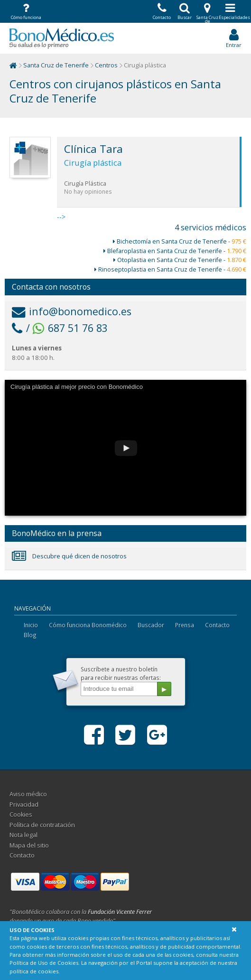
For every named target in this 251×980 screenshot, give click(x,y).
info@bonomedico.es (72, 311)
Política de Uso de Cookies (44, 963)
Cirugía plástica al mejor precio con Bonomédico (77, 387)
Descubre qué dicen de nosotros (69, 556)
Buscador (151, 625)
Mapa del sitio (29, 845)
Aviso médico (28, 794)
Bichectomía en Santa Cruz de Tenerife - (180, 241)
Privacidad (24, 805)
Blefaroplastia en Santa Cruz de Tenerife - (175, 251)
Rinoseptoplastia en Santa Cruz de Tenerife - (170, 269)
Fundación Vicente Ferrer (120, 912)
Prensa (185, 625)
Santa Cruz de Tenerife (56, 65)
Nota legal (23, 835)
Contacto (217, 625)
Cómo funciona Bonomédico (88, 625)
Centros (106, 65)
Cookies (21, 815)
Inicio (31, 625)
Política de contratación (42, 825)
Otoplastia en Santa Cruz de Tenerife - (180, 260)
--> (149, 179)
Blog (30, 635)
